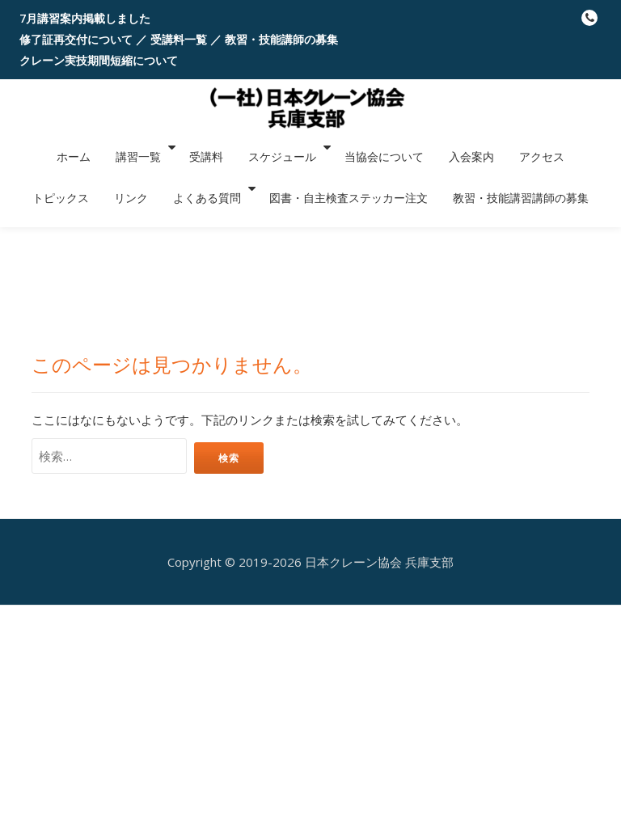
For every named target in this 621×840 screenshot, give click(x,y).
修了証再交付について (76, 39)
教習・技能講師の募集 (281, 39)
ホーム (35, 147)
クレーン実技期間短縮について (99, 60)
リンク (586, 147)
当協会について (319, 147)
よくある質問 (143, 170)
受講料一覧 (179, 39)
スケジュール (221, 147)
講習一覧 (91, 147)
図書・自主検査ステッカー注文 (281, 170)
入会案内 (397, 147)
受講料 (154, 147)
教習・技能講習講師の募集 (444, 170)
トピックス (525, 147)
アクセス (458, 147)
